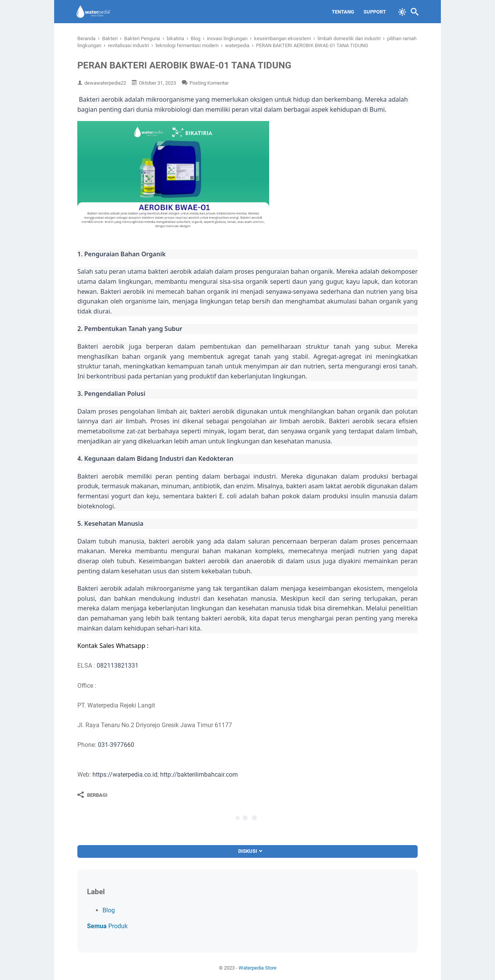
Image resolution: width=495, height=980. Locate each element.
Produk (107, 926)
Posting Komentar (209, 83)
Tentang (342, 12)
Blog (109, 910)
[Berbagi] (92, 795)
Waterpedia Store (258, 968)
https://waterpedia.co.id (125, 775)
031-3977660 (116, 745)
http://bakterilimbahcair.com (199, 775)
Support (374, 12)
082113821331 (118, 666)
